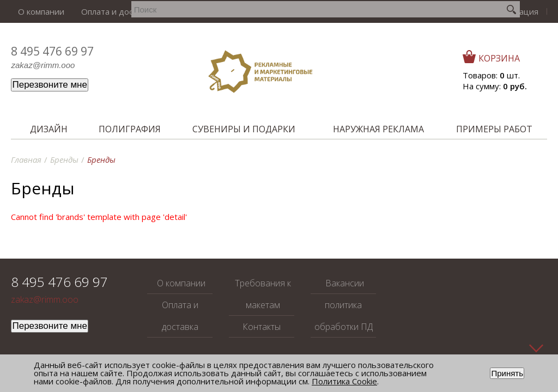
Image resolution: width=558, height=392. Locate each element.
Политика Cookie (344, 381)
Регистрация (518, 11)
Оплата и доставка (101, 11)
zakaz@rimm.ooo (43, 65)
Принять (507, 373)
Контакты (261, 11)
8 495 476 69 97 (52, 51)
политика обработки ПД (344, 316)
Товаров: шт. (491, 75)
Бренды (64, 160)
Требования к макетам (190, 11)
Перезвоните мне (50, 85)
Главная (26, 160)
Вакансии (305, 11)
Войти (473, 11)
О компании (34, 11)
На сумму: (495, 86)
